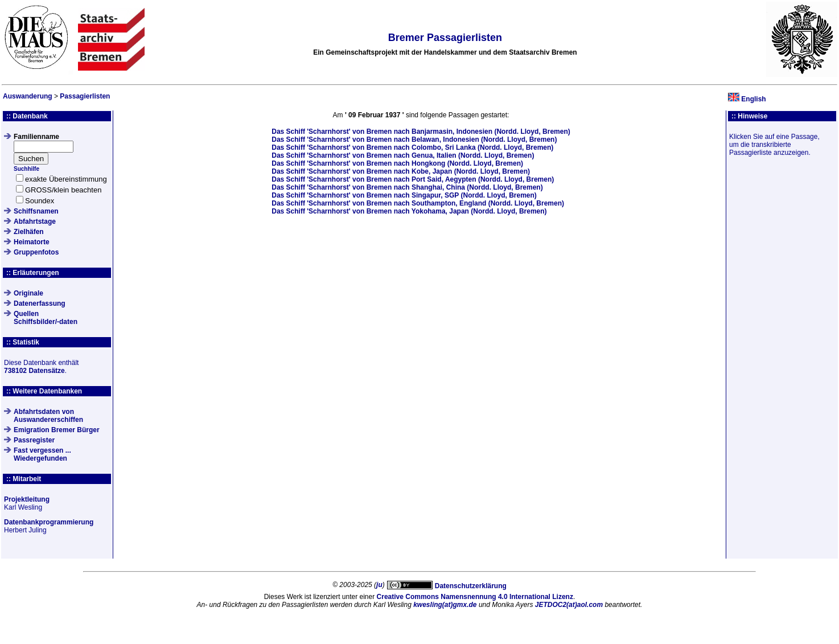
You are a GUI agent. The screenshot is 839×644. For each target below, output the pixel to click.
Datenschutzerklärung (471, 586)
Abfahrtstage (35, 221)
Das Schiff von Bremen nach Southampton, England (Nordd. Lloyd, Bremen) (418, 203)
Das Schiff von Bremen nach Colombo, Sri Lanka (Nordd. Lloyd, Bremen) (412, 147)
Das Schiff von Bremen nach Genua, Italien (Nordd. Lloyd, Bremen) (403, 155)
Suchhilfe (26, 169)
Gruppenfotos (36, 252)
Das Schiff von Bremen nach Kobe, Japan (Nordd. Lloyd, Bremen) (401, 171)
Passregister (34, 440)
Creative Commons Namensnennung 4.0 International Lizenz (475, 597)
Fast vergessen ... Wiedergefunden (42, 454)
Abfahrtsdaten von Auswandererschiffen (48, 416)
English (753, 99)
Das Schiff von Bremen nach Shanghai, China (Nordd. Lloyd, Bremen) (407, 187)
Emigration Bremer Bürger (57, 430)
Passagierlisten (85, 96)
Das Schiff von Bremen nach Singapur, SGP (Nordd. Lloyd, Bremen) (404, 195)
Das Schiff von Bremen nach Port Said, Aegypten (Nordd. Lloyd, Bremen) (413, 179)
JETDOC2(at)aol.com (569, 605)
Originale (28, 293)
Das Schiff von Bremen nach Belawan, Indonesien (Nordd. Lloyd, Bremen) (414, 140)
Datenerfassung (40, 303)
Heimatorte (32, 242)
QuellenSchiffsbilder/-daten (46, 318)
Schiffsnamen (36, 211)
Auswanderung (28, 96)
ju (379, 585)
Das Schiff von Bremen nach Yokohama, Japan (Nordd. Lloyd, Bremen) (409, 211)
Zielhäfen (29, 232)
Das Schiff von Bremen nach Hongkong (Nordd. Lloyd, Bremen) (397, 163)
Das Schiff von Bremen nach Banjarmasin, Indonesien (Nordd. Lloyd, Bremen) (421, 132)
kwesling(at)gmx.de (445, 605)
